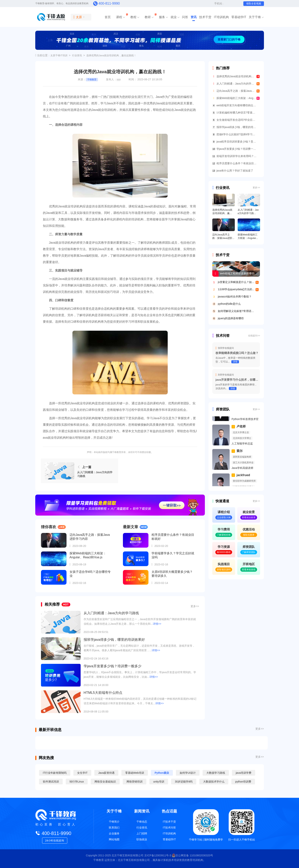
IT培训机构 (221, 17)
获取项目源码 (224, 570)
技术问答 (221, 336)
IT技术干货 (169, 822)
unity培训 (159, 782)
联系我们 (114, 828)
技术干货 (205, 17)
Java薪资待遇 (106, 773)
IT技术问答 (169, 828)
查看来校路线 (249, 570)
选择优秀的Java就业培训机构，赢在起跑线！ (111, 55)
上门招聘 (142, 833)
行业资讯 (77, 55)
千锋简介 (114, 822)
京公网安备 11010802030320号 (192, 855)
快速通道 (221, 501)
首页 (108, 17)
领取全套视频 (254, 4)
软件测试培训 (51, 782)
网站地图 (114, 839)
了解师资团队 (249, 552)
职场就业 (142, 839)
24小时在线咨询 (55, 841)
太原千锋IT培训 (59, 55)
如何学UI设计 (187, 773)
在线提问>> (254, 336)
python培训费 (243, 782)
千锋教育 (92, 80)
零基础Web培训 (135, 773)
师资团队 (221, 409)
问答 (185, 17)
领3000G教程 (224, 552)
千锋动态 (142, 822)
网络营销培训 (135, 782)
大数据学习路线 (215, 773)
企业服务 (114, 833)
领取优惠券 (249, 535)
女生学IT (82, 773)
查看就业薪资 (249, 517)
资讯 (194, 17)
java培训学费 (243, 773)
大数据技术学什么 (214, 782)
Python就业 (162, 773)
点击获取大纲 (224, 517)
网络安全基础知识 (105, 782)
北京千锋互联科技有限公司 (127, 855)
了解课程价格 (224, 535)
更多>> (195, 606)
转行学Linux (77, 782)
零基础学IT (239, 17)
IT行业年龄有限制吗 (55, 773)
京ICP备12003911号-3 (158, 855)
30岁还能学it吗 (184, 782)
